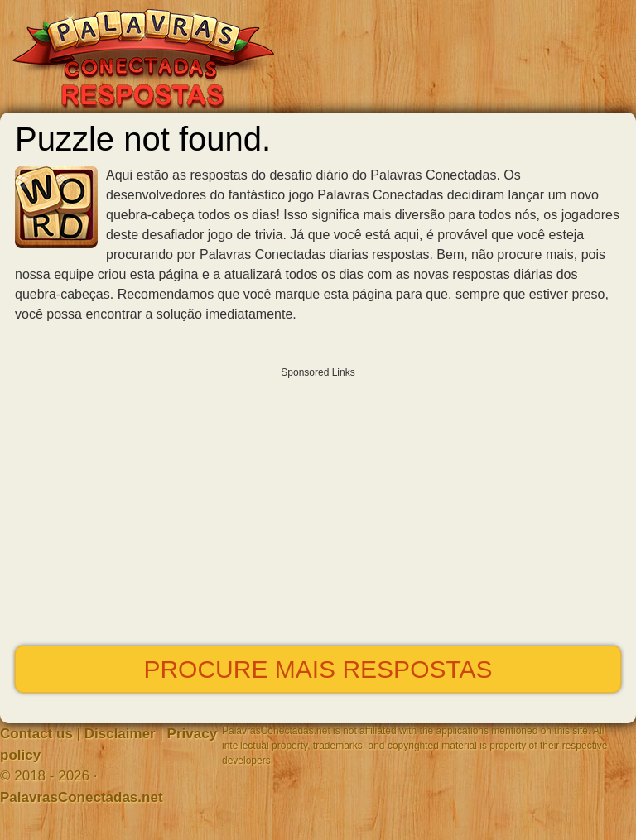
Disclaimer (120, 734)
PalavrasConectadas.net (82, 797)
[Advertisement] (318, 502)
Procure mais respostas (318, 669)
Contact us (36, 734)
